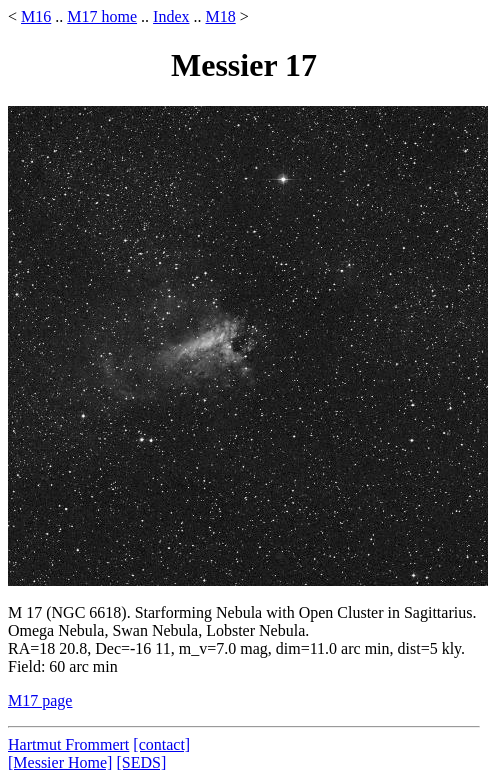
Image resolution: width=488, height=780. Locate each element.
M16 (36, 16)
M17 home (102, 16)
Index (171, 16)
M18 (220, 16)
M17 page (40, 700)
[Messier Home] (60, 762)
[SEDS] (141, 762)
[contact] (161, 744)
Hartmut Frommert (68, 744)
